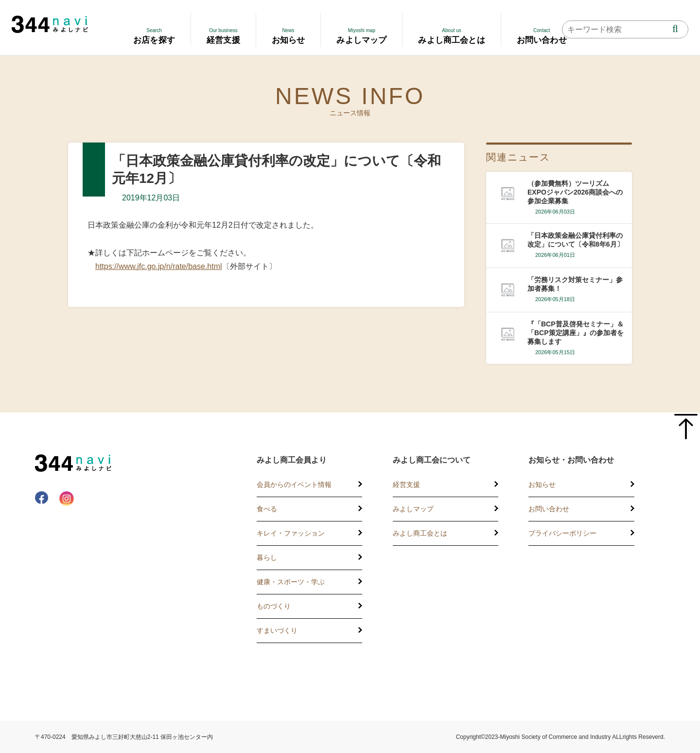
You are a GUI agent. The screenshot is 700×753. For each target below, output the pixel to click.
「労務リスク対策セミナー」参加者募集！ (575, 284)
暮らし (267, 557)
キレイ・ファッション (291, 533)
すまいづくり (277, 630)
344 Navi (50, 24)
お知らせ (542, 484)
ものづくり (274, 606)
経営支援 (406, 484)
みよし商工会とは (420, 533)
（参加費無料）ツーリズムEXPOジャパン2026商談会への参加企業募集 (575, 192)
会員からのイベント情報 (294, 484)
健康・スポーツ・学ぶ (291, 582)
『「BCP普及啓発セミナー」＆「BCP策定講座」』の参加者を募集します (576, 333)
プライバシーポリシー (562, 533)
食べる (267, 509)
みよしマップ (413, 509)
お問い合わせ (549, 509)
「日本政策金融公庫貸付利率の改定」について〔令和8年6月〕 (576, 240)
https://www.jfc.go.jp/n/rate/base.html (159, 266)
